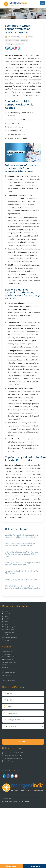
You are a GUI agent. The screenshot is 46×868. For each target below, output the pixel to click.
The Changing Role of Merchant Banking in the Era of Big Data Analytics (23, 587)
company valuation (16, 233)
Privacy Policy (7, 798)
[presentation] (16, 734)
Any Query (11, 866)
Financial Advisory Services (10, 657)
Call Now (34, 866)
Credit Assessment (8, 675)
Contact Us (7, 640)
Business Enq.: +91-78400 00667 (13, 753)
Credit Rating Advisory (9, 681)
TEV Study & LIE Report (9, 662)
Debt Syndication (7, 652)
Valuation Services (8, 659)
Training (5, 665)
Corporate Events (8, 630)
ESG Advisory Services (9, 673)
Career (5, 624)
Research (5, 667)
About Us (6, 614)
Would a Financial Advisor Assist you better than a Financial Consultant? (21, 536)
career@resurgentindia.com (12, 761)
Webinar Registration (10, 637)
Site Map (6, 635)
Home (4, 11)
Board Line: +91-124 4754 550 (12, 756)
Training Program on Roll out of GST (21, 580)
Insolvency (5, 678)
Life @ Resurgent (9, 627)
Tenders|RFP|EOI (8, 632)
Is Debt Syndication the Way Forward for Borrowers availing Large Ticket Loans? (22, 554)
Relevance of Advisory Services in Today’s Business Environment (20, 545)
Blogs (11, 11)
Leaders (6, 616)
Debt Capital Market (8, 670)
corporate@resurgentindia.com (12, 758)
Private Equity (6, 654)
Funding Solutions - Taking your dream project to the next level (22, 564)
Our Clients (7, 619)
